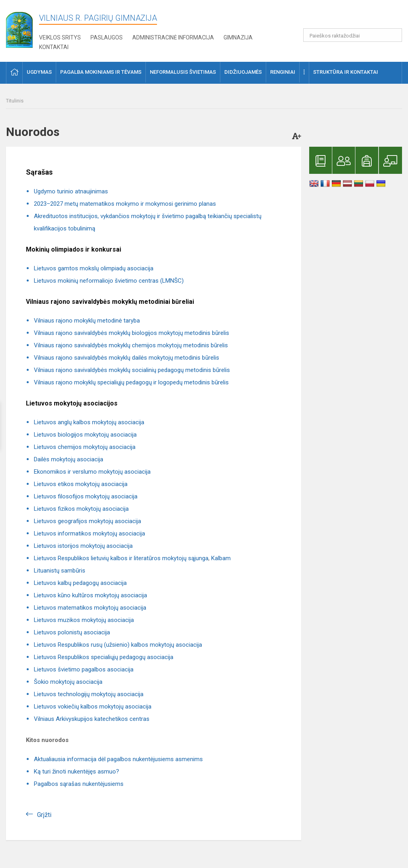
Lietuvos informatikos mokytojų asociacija (89, 533)
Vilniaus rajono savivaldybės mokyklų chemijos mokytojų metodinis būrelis (131, 345)
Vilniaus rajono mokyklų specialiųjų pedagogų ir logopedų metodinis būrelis (131, 382)
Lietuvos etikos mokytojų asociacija (81, 484)
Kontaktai (54, 47)
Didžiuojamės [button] (243, 72)
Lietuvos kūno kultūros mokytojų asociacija (90, 595)
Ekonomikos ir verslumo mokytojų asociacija (92, 472)
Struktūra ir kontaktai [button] (346, 72)
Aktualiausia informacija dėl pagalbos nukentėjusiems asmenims (118, 759)
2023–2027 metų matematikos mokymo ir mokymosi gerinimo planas (125, 204)
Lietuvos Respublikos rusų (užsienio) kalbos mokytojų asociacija (118, 645)
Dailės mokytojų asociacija (69, 459)
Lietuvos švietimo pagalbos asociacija (84, 669)
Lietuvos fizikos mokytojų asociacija (81, 509)
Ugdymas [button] (39, 72)
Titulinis (15, 101)
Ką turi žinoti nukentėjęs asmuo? (76, 772)
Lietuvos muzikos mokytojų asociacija (84, 620)
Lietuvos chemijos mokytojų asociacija (85, 447)
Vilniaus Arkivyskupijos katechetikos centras (92, 719)
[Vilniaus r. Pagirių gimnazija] (19, 27)
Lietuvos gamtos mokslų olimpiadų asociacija (94, 268)
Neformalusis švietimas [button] (183, 72)
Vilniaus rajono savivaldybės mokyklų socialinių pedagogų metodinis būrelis (132, 370)
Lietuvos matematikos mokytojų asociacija (90, 608)
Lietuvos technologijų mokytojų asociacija (89, 694)
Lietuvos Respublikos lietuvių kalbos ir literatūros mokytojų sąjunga (121, 558)
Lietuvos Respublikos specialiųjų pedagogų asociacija (104, 657)
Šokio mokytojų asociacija (68, 682)
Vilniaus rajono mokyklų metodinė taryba (87, 321)
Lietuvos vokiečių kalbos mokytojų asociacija (93, 707)
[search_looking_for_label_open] (393, 35)
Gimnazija (238, 37)
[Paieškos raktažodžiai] (353, 35)
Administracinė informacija (173, 37)
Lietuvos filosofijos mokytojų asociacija (86, 496)
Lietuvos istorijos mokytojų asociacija (83, 546)
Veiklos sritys (60, 37)
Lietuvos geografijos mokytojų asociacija (87, 521)
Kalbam (221, 558)
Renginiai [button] (283, 72)
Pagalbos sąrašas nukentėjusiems (79, 784)
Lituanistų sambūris (60, 571)
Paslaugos (107, 37)
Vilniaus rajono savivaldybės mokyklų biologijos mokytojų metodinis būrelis (131, 333)
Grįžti (44, 815)
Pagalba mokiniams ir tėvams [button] (101, 72)
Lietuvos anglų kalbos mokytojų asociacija (89, 422)
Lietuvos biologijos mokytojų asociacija (85, 435)
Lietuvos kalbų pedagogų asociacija (80, 583)
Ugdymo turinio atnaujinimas (71, 191)
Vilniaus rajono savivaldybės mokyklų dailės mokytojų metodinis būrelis (127, 358)
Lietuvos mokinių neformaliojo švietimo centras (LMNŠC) (109, 281)
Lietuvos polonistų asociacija (72, 632)
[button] (348, 17)
